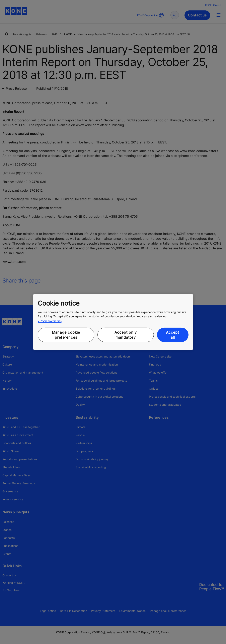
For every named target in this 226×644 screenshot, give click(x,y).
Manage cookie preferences (66, 335)
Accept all (173, 335)
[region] (113, 322)
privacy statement (50, 320)
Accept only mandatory (126, 335)
